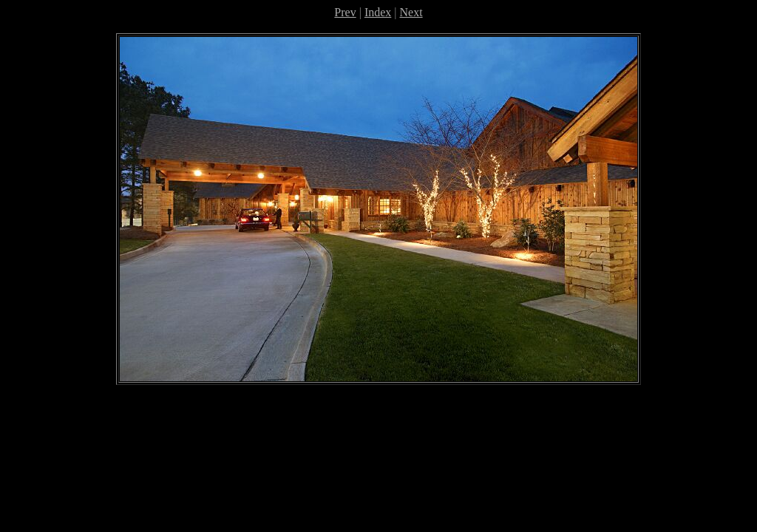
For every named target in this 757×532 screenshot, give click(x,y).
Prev (345, 12)
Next (411, 12)
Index (378, 12)
